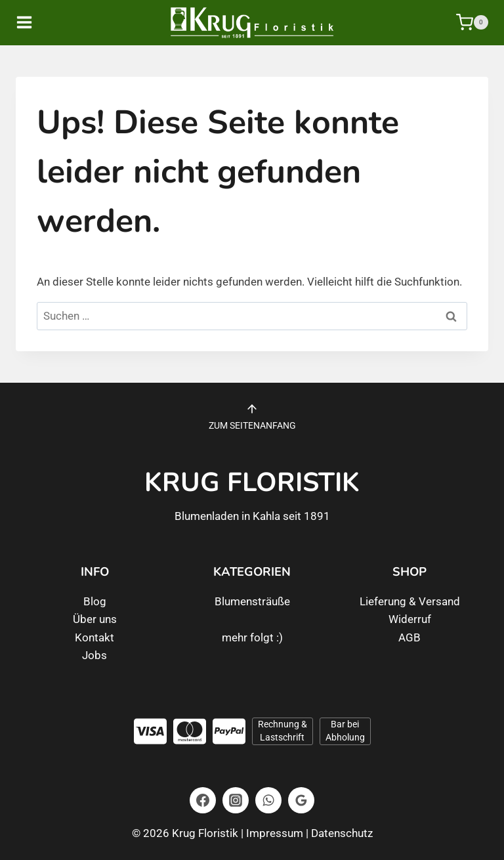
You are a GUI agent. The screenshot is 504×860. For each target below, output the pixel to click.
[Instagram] (236, 800)
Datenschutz (342, 833)
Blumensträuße (252, 601)
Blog (95, 601)
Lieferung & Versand (410, 601)
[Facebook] (203, 800)
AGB (409, 637)
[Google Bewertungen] (301, 800)
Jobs (94, 655)
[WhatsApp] (268, 800)
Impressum (275, 833)
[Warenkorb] (472, 22)
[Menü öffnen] (33, 23)
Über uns (95, 619)
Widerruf (410, 619)
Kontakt (94, 637)
